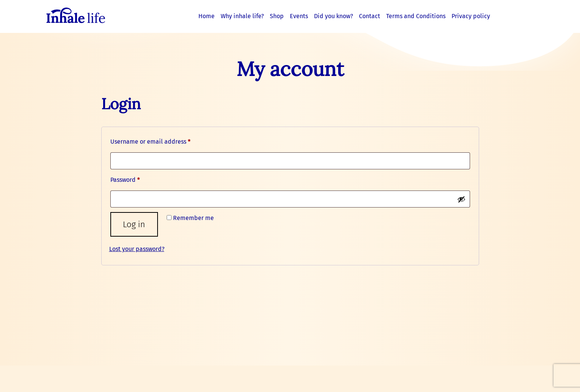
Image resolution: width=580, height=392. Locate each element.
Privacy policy (471, 16)
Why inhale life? (242, 16)
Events (299, 16)
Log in (134, 224)
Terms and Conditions (416, 16)
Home (206, 16)
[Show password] (461, 199)
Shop (277, 16)
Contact (370, 16)
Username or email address (163, 140)
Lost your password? (137, 249)
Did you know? (333, 16)
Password (138, 179)
